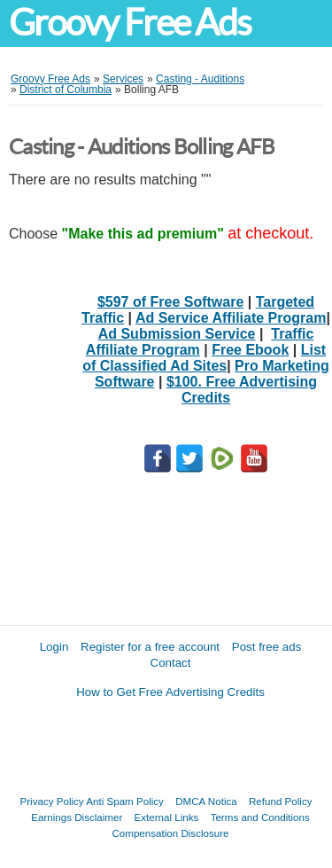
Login (54, 647)
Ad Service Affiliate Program (231, 318)
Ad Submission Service (177, 334)
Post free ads (267, 647)
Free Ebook (250, 350)
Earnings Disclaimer (77, 817)
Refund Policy (281, 801)
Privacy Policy (52, 801)
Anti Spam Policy (125, 801)
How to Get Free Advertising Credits (170, 692)
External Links (167, 817)
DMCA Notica (206, 801)
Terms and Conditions (260, 817)
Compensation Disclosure (170, 833)
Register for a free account (150, 647)
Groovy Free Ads (130, 23)
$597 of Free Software (170, 302)
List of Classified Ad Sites (204, 358)
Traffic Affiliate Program (200, 342)
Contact (171, 663)
